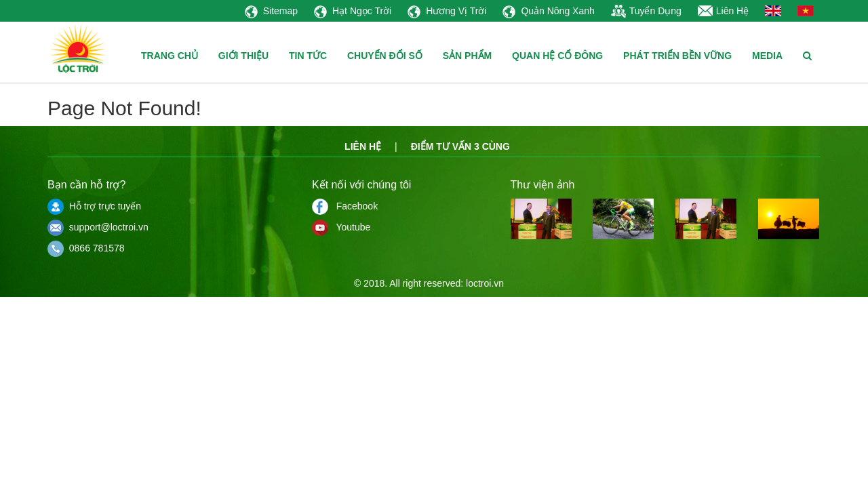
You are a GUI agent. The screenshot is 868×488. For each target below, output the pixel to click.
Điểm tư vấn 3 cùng (460, 146)
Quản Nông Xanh (548, 11)
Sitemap (271, 11)
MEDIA (767, 56)
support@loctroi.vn (98, 227)
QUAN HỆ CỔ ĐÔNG (557, 56)
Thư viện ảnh (543, 185)
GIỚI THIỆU (243, 56)
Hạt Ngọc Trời (353, 11)
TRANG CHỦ (170, 56)
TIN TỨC (308, 56)
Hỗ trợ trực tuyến (94, 206)
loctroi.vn (485, 283)
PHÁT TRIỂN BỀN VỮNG (677, 56)
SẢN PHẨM (467, 56)
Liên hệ (363, 146)
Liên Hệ (723, 11)
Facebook (345, 206)
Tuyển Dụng (646, 11)
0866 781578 (86, 248)
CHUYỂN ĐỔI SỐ (385, 56)
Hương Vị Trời (447, 11)
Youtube (341, 227)
